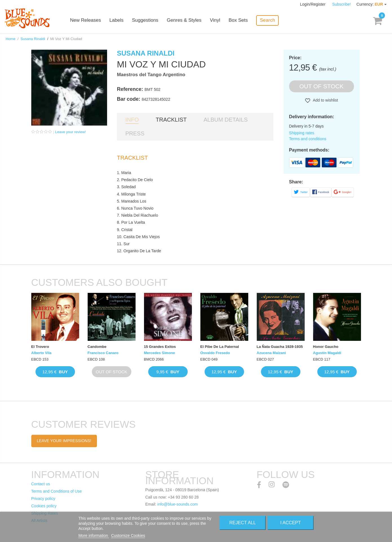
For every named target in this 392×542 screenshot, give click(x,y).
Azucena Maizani (271, 353)
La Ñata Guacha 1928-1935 (280, 347)
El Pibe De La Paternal (220, 347)
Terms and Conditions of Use (57, 491)
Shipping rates (302, 133)
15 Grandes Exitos (160, 347)
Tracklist (171, 120)
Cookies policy (44, 506)
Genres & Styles (185, 20)
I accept (291, 523)
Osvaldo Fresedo (215, 353)
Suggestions (146, 20)
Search (268, 20)
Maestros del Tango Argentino (151, 75)
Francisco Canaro (103, 353)
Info (132, 120)
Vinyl (216, 20)
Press (135, 133)
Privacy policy (43, 499)
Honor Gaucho (326, 347)
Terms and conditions (308, 139)
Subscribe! (342, 4)
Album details (226, 120)
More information (94, 536)
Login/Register (313, 4)
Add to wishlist (325, 100)
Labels (117, 20)
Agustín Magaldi (327, 353)
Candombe (97, 347)
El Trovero (40, 347)
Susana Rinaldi (33, 39)
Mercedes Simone (160, 353)
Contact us (41, 484)
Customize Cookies (128, 536)
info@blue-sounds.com (177, 504)
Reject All (243, 523)
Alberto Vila (41, 353)
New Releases (86, 20)
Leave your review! (71, 132)
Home (11, 39)
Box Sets (239, 20)
